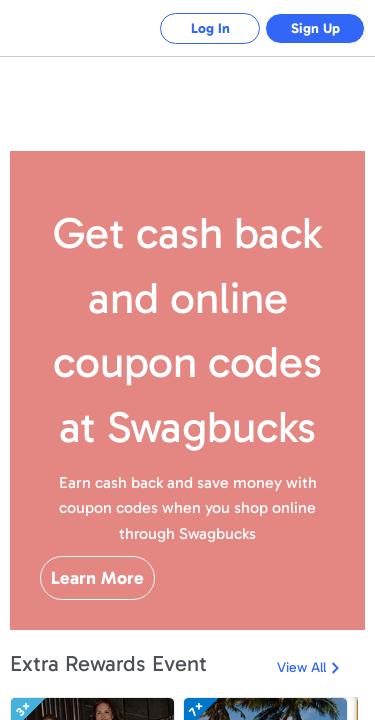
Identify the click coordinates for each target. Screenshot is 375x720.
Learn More (97, 578)
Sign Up (315, 28)
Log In (210, 28)
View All (301, 667)
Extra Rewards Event (108, 663)
